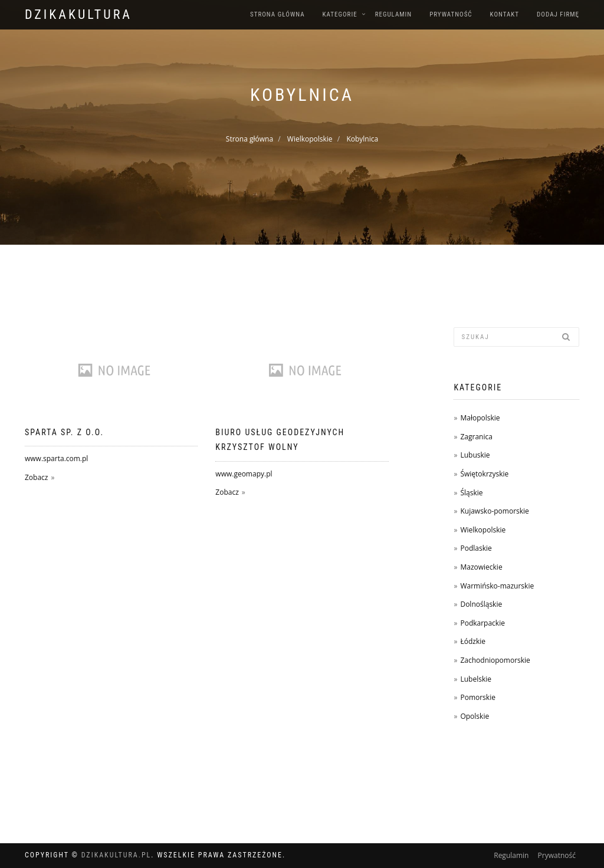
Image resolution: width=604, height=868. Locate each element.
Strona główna (278, 14)
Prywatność (451, 14)
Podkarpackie (482, 623)
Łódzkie (473, 641)
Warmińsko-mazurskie (497, 586)
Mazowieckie (481, 567)
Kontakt (505, 14)
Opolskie (475, 716)
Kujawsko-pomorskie (494, 511)
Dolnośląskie (481, 604)
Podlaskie (476, 548)
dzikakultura (78, 14)
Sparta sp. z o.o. (64, 432)
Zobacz (36, 477)
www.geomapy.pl (244, 474)
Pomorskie (477, 697)
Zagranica (476, 437)
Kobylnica (362, 139)
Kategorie (340, 14)
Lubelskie (476, 679)
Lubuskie (475, 455)
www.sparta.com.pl (56, 458)
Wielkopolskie (310, 139)
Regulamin (394, 14)
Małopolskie (480, 418)
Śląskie (471, 493)
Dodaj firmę (558, 14)
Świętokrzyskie (484, 474)
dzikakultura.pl (116, 855)
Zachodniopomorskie (495, 660)
